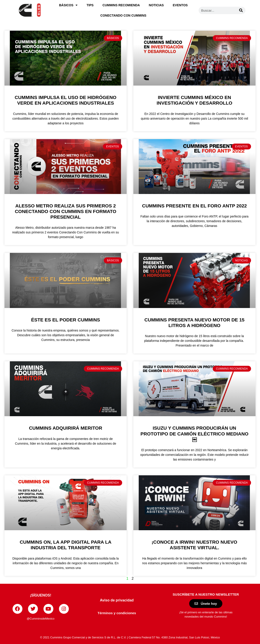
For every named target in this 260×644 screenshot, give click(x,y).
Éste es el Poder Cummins (66, 320)
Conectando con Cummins (123, 15)
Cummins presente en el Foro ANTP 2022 (195, 206)
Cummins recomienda (121, 5)
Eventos (180, 5)
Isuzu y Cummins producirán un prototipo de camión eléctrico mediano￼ (194, 434)
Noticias (156, 5)
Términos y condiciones (117, 613)
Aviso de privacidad (117, 600)
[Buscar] (241, 10)
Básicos (68, 5)
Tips (90, 5)
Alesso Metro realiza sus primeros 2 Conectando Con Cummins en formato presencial (66, 211)
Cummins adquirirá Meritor (66, 428)
